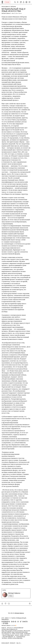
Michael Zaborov (6, 13)
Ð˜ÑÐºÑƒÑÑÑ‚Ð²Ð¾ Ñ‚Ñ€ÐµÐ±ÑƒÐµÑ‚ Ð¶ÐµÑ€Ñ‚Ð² (14, 619)
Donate (7, 2)
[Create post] (21, 2)
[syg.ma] (2, 2)
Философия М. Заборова (9, 6)
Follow (11, 596)
